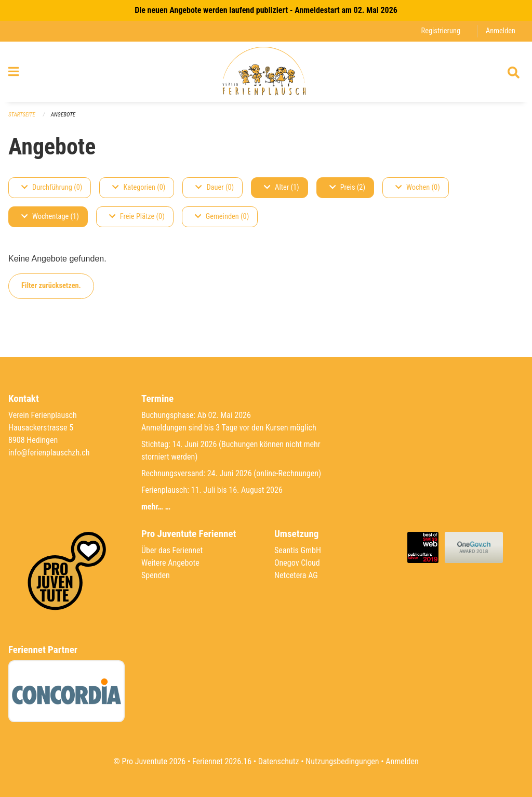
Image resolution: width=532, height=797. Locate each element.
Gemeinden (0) (222, 217)
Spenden (156, 575)
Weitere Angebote (170, 563)
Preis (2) (347, 187)
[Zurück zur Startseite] (266, 72)
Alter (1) (282, 187)
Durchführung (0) (52, 187)
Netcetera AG (296, 575)
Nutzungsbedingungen (342, 761)
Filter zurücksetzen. (51, 286)
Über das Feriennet (172, 550)
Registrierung (441, 31)
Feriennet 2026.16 (222, 761)
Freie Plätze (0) (137, 217)
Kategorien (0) (139, 187)
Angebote (63, 115)
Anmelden (501, 31)
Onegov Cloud (297, 563)
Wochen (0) (418, 187)
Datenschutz (279, 761)
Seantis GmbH (298, 550)
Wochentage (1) (50, 217)
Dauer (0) (215, 187)
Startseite (22, 115)
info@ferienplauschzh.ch (49, 453)
